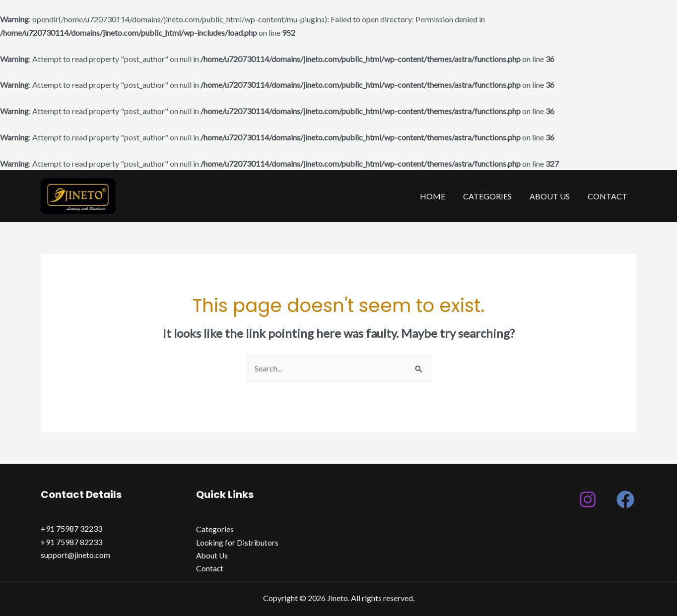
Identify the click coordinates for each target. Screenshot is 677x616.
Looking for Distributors (238, 542)
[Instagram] (588, 499)
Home (440, 196)
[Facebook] (625, 499)
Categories (492, 196)
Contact (609, 196)
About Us (553, 196)
